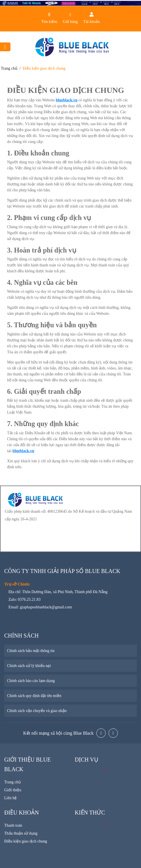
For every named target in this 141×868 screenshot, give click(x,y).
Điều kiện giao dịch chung (44, 68)
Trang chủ (9, 68)
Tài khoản (92, 22)
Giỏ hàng (70, 22)
